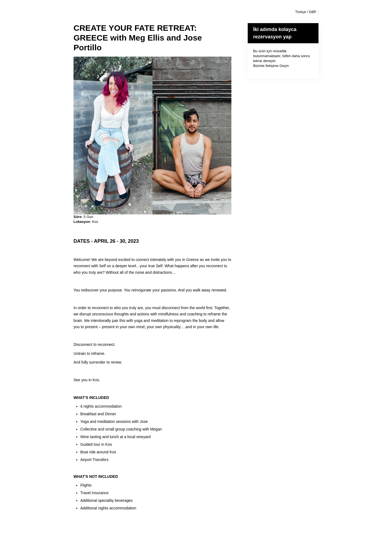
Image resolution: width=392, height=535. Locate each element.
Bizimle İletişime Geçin (271, 66)
